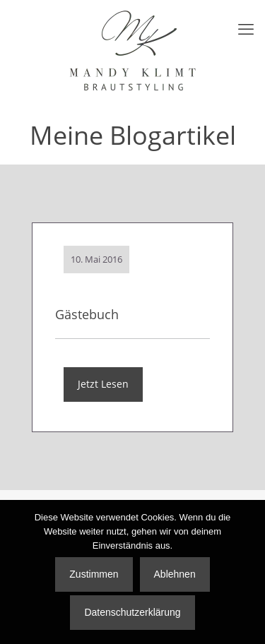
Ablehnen (175, 574)
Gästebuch (87, 314)
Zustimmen (94, 574)
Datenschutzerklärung (132, 612)
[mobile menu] (246, 28)
